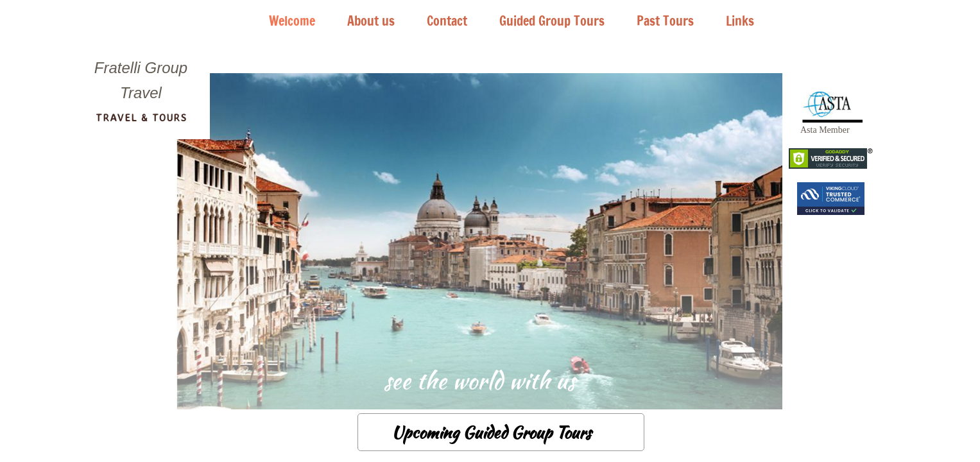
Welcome (292, 21)
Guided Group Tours (552, 21)
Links (740, 21)
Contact (447, 21)
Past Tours (665, 21)
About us (371, 21)
